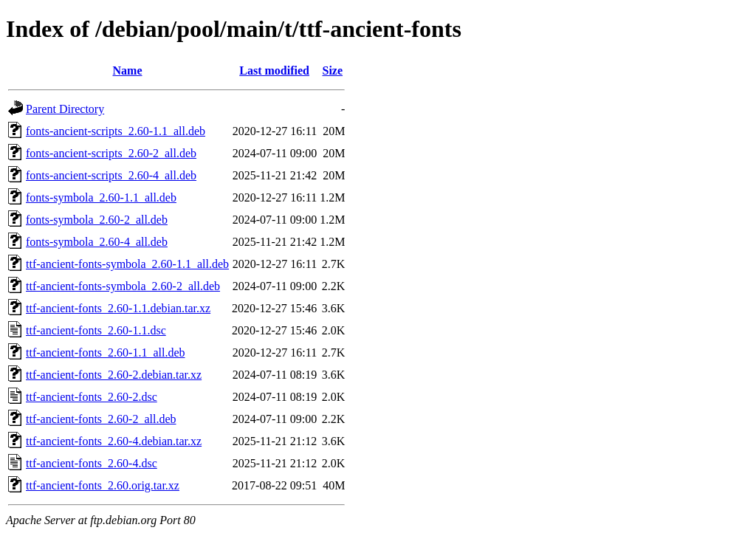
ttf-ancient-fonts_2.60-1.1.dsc (96, 330)
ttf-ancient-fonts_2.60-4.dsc (92, 463)
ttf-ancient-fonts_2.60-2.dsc (92, 397)
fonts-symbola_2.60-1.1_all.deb (101, 197)
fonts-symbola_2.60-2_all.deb (97, 220)
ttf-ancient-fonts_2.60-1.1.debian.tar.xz (118, 308)
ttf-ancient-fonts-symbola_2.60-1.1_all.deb (127, 264)
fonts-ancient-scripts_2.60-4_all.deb (111, 175)
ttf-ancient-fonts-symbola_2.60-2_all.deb (123, 286)
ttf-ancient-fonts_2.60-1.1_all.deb (106, 353)
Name (128, 71)
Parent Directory (65, 109)
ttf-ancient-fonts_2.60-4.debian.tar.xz (114, 441)
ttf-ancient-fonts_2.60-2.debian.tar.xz (114, 375)
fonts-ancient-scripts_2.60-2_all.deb (111, 153)
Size (333, 71)
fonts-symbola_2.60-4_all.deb (97, 242)
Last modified (274, 71)
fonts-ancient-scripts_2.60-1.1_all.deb (116, 131)
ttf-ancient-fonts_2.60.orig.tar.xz (103, 485)
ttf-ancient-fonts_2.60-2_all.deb (101, 419)
